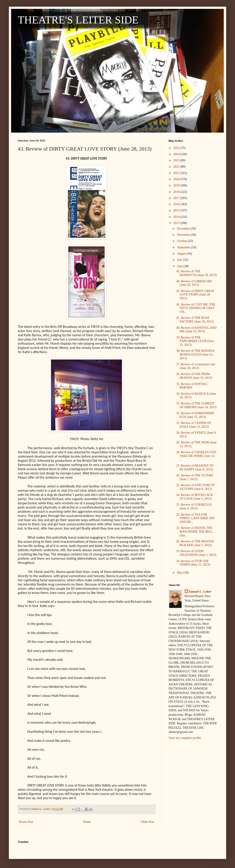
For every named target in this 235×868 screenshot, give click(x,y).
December (184, 229)
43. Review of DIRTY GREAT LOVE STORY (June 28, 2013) (195, 295)
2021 (177, 173)
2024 (177, 154)
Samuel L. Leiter (200, 592)
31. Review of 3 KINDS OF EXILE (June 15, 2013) (194, 425)
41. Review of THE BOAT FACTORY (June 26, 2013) (195, 320)
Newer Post (26, 822)
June (180, 266)
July (180, 260)
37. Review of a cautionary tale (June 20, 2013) (196, 366)
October (182, 241)
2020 (177, 179)
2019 (177, 185)
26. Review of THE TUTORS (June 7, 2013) (195, 477)
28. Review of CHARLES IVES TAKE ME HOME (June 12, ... (196, 456)
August (182, 254)
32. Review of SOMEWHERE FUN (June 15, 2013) (195, 415)
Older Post (148, 822)
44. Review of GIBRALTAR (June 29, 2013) (194, 283)
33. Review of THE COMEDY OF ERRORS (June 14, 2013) (196, 405)
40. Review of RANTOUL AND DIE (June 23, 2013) (196, 330)
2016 (177, 204)
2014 (177, 217)
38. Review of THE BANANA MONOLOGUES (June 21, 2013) (195, 355)
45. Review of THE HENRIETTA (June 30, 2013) (197, 273)
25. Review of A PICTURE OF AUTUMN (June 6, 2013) (196, 487)
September (184, 247)
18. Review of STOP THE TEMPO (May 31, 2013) (193, 563)
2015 (177, 210)
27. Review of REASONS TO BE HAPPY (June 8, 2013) (195, 468)
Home (87, 822)
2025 (177, 148)
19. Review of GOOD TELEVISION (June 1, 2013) (196, 553)
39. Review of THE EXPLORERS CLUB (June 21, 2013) (195, 341)
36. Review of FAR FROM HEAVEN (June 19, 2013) (194, 376)
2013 (177, 223)
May (180, 573)
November (184, 235)
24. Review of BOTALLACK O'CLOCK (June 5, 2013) (195, 497)
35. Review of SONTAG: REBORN (192, 386)
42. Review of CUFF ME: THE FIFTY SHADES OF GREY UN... (196, 308)
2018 (177, 192)
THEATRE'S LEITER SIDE (78, 20)
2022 (177, 167)
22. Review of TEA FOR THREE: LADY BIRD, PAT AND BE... (195, 518)
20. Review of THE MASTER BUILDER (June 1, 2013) (195, 543)
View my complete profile (185, 738)
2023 (177, 160)
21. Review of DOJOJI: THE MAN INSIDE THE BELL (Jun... (195, 532)
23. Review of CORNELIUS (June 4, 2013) (194, 506)
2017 (177, 198)
